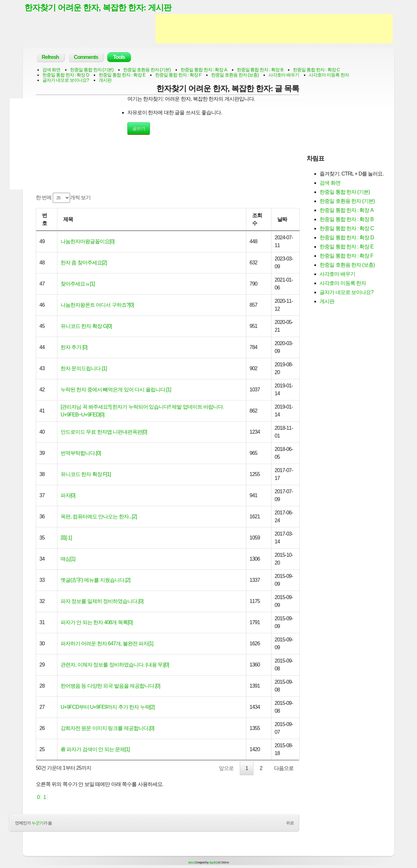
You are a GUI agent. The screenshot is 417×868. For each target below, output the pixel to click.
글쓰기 (139, 128)
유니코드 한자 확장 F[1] (86, 474)
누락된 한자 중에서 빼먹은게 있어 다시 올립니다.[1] (116, 390)
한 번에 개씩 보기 (63, 198)
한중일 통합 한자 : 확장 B (260, 70)
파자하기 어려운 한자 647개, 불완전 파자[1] (107, 644)
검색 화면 (51, 70)
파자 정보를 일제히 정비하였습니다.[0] (102, 601)
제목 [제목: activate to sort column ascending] (68, 219)
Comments (86, 57)
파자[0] (68, 495)
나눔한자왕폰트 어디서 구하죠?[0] (97, 305)
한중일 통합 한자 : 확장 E (122, 75)
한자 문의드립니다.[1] (84, 368)
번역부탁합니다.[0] (81, 453)
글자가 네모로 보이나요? (66, 80)
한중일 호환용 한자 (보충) (235, 75)
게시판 (105, 80)
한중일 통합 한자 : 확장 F (178, 75)
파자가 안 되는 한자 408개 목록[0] (97, 622)
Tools (119, 57)
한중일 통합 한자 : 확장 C (316, 70)
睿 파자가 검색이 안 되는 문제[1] (95, 749)
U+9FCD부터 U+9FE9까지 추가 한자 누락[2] (108, 707)
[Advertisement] (274, 29)
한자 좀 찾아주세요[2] (84, 263)
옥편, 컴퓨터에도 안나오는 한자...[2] (99, 517)
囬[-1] (66, 538)
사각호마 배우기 (284, 75)
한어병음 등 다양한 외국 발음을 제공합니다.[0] (110, 686)
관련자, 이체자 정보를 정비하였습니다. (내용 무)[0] (115, 665)
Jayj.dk (212, 862)
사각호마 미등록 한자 (329, 75)
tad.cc (191, 862)
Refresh (50, 57)
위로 (290, 823)
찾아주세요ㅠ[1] (78, 284)
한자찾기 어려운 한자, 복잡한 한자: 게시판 (98, 7)
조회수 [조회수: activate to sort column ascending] (257, 219)
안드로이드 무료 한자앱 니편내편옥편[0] (104, 432)
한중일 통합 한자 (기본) (92, 70)
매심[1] (68, 559)
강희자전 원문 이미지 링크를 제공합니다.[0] (107, 728)
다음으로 (284, 768)
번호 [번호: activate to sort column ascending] (44, 219)
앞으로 (226, 768)
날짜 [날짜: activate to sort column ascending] (282, 219)
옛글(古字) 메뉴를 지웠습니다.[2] (95, 580)
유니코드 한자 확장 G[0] (86, 326)
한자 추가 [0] (74, 347)
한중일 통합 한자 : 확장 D (66, 75)
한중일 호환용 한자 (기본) (147, 70)
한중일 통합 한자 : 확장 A (204, 70)
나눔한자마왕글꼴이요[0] (87, 241)
